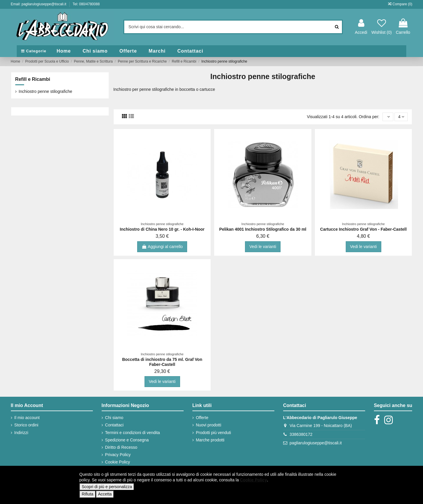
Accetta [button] (105, 494)
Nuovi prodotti (209, 425)
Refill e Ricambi (33, 79)
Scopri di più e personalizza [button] (107, 487)
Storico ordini (26, 425)
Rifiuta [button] (88, 494)
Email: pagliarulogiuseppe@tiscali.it (39, 4)
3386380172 (301, 434)
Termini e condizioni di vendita (133, 433)
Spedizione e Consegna (127, 440)
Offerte (202, 418)
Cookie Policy (118, 462)
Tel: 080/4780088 (86, 4)
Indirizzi (21, 433)
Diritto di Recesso (121, 447)
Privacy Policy (118, 455)
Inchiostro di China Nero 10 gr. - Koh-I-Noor (162, 229)
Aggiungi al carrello (162, 247)
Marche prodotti (210, 440)
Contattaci (114, 425)
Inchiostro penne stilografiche (46, 91)
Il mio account (27, 418)
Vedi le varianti (263, 247)
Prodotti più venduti (214, 433)
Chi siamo (114, 418)
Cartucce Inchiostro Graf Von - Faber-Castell (364, 229)
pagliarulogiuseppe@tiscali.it (316, 443)
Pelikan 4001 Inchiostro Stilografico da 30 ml (263, 229)
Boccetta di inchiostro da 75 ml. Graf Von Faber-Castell (162, 362)
